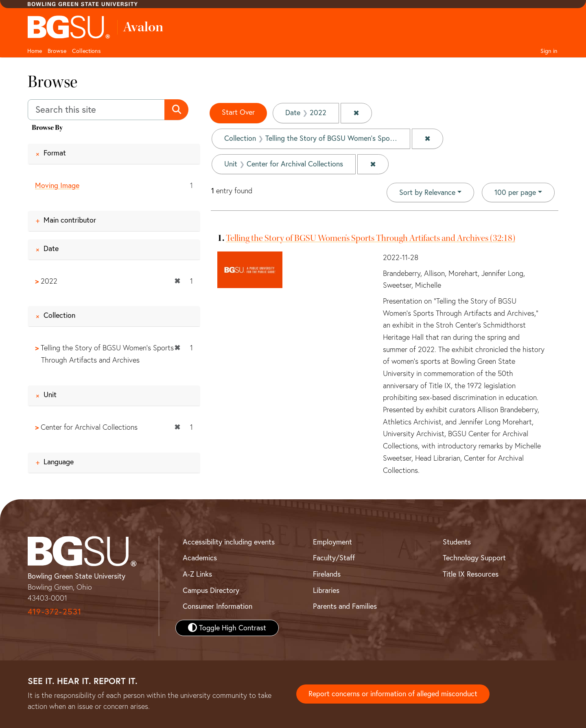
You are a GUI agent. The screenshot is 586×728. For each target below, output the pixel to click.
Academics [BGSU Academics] (200, 558)
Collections (86, 51)
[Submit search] (176, 110)
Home (35, 51)
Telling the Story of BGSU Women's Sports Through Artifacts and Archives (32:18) (371, 237)
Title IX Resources (471, 574)
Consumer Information (218, 607)
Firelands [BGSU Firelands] (327, 574)
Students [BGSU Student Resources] (457, 542)
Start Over (238, 113)
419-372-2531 (55, 612)
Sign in (549, 51)
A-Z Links (197, 574)
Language (59, 462)
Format (55, 153)
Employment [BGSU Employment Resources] (332, 542)
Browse (57, 51)
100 (515, 191)
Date (51, 248)
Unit (50, 395)
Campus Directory (211, 590)
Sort (427, 191)
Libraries (326, 590)
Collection (59, 316)
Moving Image (57, 185)
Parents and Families (345, 607)
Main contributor (70, 220)
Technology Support (474, 558)
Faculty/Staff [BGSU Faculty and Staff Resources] (334, 558)
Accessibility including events (229, 542)
